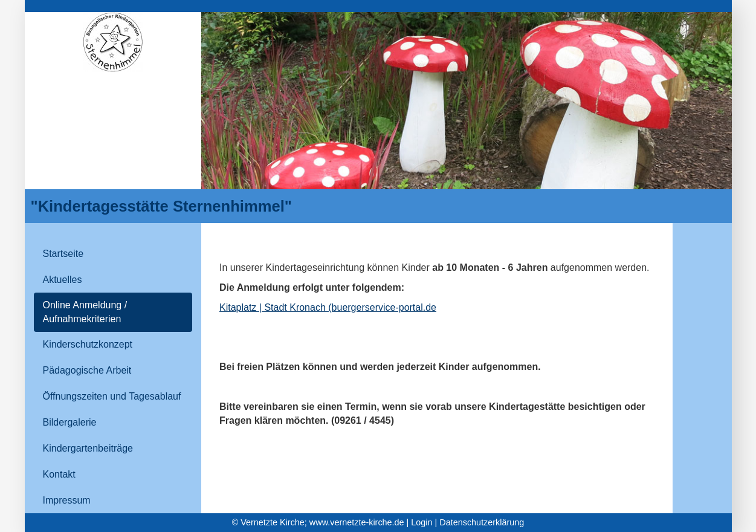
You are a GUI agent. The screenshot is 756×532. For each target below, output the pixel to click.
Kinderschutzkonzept (88, 344)
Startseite (63, 254)
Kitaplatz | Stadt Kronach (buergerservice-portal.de (328, 307)
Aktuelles (63, 280)
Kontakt (59, 474)
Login (422, 522)
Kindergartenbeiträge (88, 448)
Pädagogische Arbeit (87, 370)
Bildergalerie (70, 422)
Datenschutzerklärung (482, 522)
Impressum (67, 500)
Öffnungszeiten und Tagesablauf (112, 396)
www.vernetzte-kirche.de (357, 522)
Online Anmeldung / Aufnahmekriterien (85, 312)
